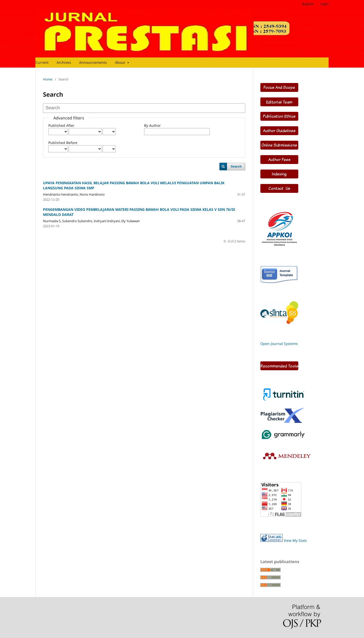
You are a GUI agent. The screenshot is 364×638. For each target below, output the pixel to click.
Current (42, 62)
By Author (152, 125)
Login (324, 4)
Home (48, 79)
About (121, 62)
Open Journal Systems (279, 344)
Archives (64, 62)
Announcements (93, 62)
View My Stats (295, 540)
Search (236, 166)
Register (308, 4)
